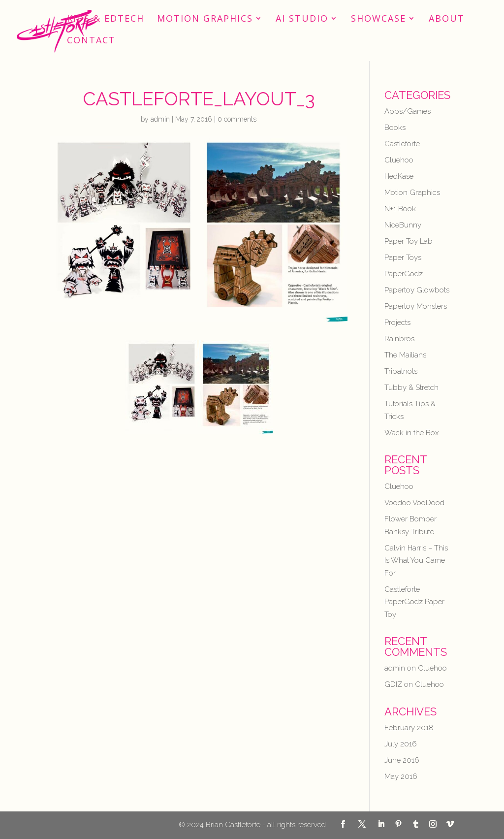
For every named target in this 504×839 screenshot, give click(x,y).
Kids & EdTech (106, 19)
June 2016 (402, 760)
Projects (397, 323)
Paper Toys (403, 258)
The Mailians (405, 355)
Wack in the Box (411, 433)
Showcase (378, 19)
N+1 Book (400, 209)
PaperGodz (404, 274)
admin (160, 119)
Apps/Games (408, 111)
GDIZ (393, 684)
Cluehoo (399, 160)
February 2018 (409, 728)
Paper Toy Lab (409, 241)
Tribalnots (401, 371)
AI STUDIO (302, 19)
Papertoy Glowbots (417, 290)
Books (395, 128)
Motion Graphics (205, 19)
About (447, 19)
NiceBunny (403, 225)
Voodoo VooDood (414, 503)
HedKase (399, 176)
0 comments (237, 119)
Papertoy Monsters (416, 306)
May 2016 (401, 776)
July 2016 (401, 744)
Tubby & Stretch (411, 387)
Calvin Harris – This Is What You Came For (416, 561)
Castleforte (402, 144)
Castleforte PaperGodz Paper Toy (414, 602)
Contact (91, 41)
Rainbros (399, 339)
